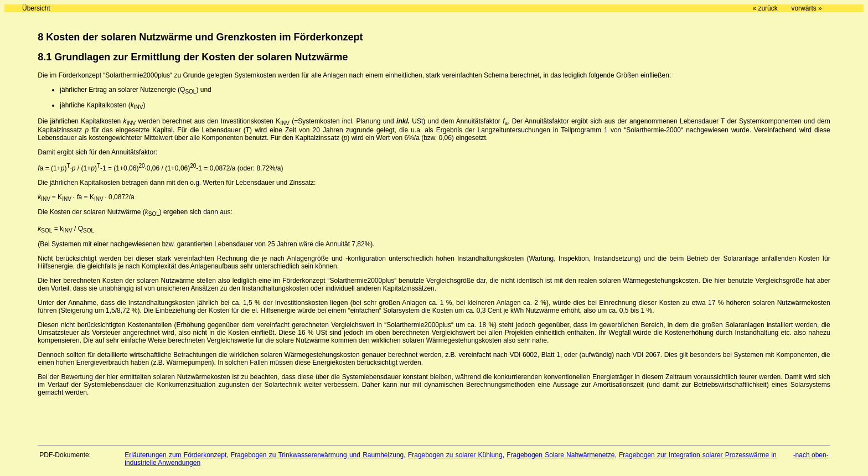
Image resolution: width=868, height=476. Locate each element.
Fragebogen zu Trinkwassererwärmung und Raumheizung (317, 455)
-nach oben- (811, 455)
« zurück (765, 8)
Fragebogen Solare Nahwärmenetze (560, 455)
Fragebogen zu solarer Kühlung (455, 455)
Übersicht (36, 8)
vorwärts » (806, 8)
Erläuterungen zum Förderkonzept (175, 455)
